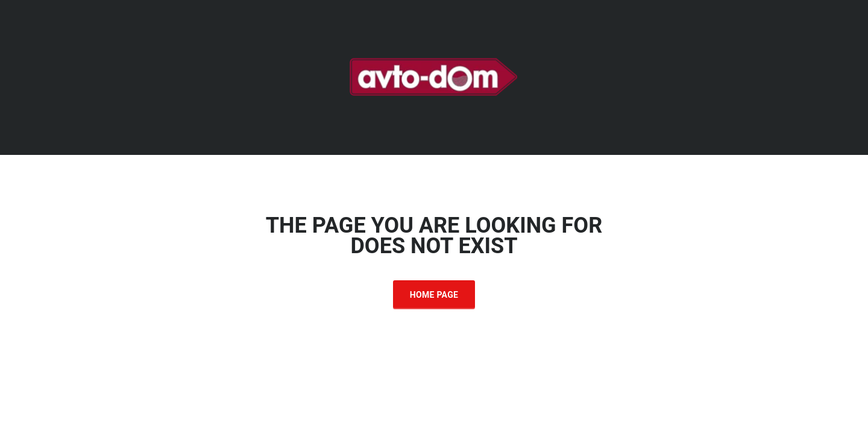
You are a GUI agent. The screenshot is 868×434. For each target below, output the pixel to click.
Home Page (434, 295)
